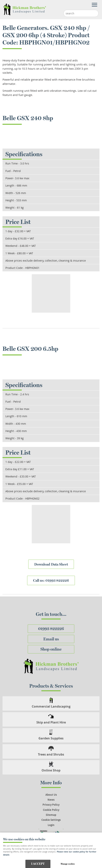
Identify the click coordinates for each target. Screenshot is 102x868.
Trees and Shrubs (51, 754)
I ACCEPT (38, 864)
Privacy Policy (51, 805)
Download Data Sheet (51, 564)
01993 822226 (51, 629)
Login (51, 825)
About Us (51, 795)
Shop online (51, 649)
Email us (51, 639)
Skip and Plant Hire (51, 722)
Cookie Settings (51, 820)
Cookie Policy (51, 810)
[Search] (78, 13)
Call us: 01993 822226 (51, 580)
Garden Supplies (51, 738)
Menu (49, 5)
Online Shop (51, 770)
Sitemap (51, 815)
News (51, 800)
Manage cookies (68, 864)
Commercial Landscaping (51, 706)
